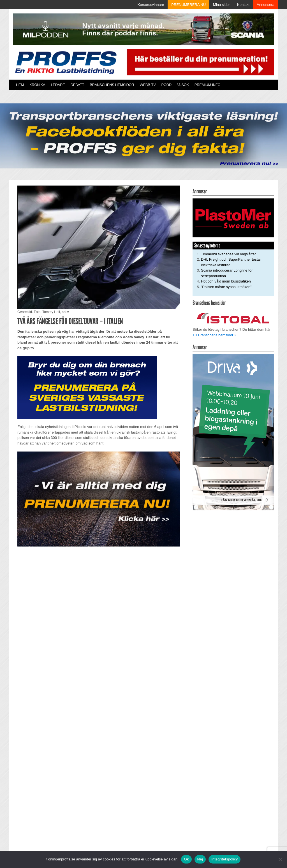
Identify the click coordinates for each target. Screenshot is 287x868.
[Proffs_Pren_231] (87, 387)
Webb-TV (148, 85)
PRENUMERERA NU (188, 5)
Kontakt (243, 5)
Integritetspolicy (225, 859)
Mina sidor (221, 5)
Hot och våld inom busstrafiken (226, 281)
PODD (166, 85)
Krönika (37, 85)
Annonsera (266, 5)
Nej (200, 859)
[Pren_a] (199, 62)
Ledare (58, 85)
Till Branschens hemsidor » (214, 335)
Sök (183, 85)
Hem (20, 85)
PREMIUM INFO (207, 85)
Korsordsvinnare (151, 5)
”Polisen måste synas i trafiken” (226, 287)
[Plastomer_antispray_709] (233, 218)
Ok (186, 859)
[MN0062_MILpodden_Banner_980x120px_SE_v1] (143, 29)
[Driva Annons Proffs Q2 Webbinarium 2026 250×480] (233, 432)
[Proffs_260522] (143, 136)
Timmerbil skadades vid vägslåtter (228, 254)
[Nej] (280, 859)
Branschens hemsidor (112, 85)
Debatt (77, 85)
